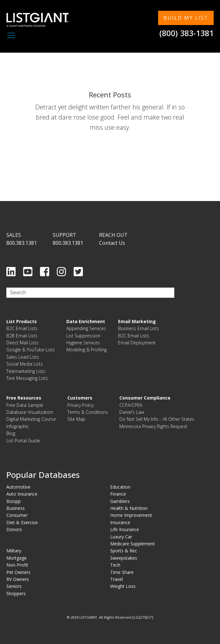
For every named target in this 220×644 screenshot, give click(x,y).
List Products (22, 321)
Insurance (120, 522)
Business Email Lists (139, 328)
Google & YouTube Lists (31, 350)
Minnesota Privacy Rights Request (153, 426)
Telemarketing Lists (26, 371)
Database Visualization (30, 412)
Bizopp (13, 501)
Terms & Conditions (88, 412)
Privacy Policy (80, 405)
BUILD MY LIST (186, 18)
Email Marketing (137, 321)
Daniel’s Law (132, 412)
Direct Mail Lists (22, 343)
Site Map (76, 419)
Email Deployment (137, 343)
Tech (115, 565)
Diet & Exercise (22, 522)
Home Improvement (131, 515)
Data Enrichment (86, 321)
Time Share (122, 572)
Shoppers (16, 593)
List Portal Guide (23, 441)
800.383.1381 (22, 243)
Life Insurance (125, 529)
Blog (11, 433)
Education (120, 487)
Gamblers (120, 501)
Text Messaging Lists (27, 378)
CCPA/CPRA (131, 405)
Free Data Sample (25, 405)
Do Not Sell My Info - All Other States (157, 419)
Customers (80, 398)
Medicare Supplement (133, 544)
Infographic (18, 426)
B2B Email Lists (22, 336)
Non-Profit (17, 565)
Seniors (14, 586)
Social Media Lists (25, 364)
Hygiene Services (83, 343)
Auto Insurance (22, 494)
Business (16, 508)
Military (14, 551)
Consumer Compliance (145, 398)
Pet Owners (18, 572)
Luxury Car (121, 537)
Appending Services (86, 328)
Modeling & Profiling (87, 350)
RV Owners (18, 579)
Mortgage (17, 558)
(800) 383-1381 (187, 33)
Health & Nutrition (129, 508)
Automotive (18, 487)
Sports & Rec (124, 551)
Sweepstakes (124, 558)
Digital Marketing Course (31, 419)
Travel (117, 579)
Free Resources (24, 398)
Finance (118, 494)
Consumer (17, 515)
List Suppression (83, 336)
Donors (14, 529)
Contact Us (112, 243)
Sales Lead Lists (23, 357)
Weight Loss (123, 586)
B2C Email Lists (22, 328)
